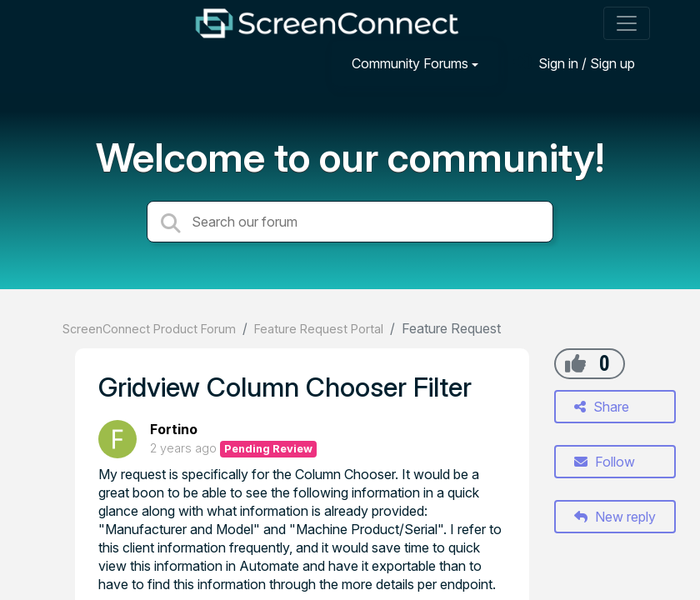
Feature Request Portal (319, 329)
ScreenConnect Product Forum (149, 329)
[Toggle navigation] (627, 23)
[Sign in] (574, 63)
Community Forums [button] (410, 63)
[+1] (575, 363)
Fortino (174, 429)
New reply (615, 517)
